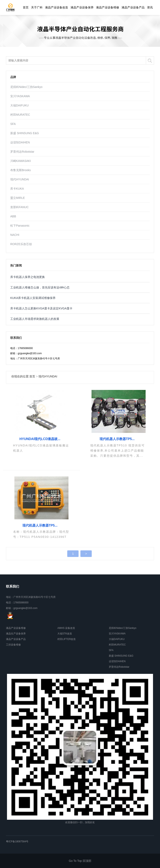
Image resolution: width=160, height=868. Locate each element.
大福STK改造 (65, 634)
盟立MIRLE (18, 198)
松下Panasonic (20, 226)
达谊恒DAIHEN (20, 142)
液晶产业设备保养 (82, 7)
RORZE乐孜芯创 (21, 244)
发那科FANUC (19, 207)
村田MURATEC (20, 115)
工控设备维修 (13, 645)
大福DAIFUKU (19, 105)
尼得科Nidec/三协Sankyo (26, 87)
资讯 (150, 7)
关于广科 (37, 7)
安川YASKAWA (20, 96)
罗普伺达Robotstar (22, 152)
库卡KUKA (17, 189)
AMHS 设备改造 (66, 628)
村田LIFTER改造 (67, 639)
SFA (13, 124)
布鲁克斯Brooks (21, 170)
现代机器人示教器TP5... (117, 439)
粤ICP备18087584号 (17, 841)
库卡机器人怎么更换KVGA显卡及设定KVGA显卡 (41, 308)
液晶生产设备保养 (16, 634)
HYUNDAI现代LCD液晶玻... (40, 439)
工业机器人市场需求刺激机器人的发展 (35, 319)
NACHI (15, 235)
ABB (13, 216)
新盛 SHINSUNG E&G (25, 133)
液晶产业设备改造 (57, 7)
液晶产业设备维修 (108, 7)
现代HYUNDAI (20, 179)
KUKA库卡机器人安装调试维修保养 (33, 298)
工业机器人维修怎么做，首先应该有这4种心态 (40, 287)
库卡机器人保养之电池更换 (28, 277)
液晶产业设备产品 (133, 7)
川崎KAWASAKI (21, 161)
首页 (26, 7)
